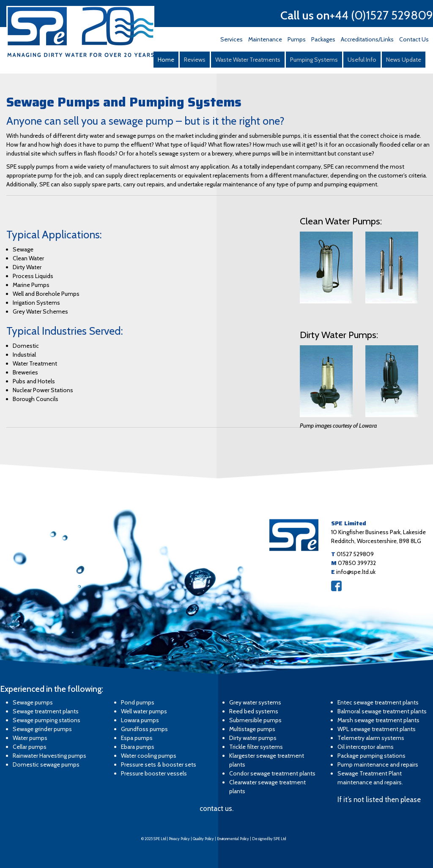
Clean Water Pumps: (341, 221)
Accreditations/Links (367, 39)
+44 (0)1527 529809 (381, 15)
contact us (216, 808)
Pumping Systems (314, 60)
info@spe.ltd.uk (356, 572)
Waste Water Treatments (248, 60)
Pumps (297, 39)
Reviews (195, 60)
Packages (323, 39)
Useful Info (362, 60)
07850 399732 (357, 563)
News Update (404, 60)
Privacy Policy (179, 839)
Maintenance (265, 39)
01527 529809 (355, 554)
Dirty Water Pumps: (339, 335)
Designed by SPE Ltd (269, 839)
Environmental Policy (233, 839)
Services (232, 39)
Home (166, 60)
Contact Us (414, 39)
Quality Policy (203, 839)
